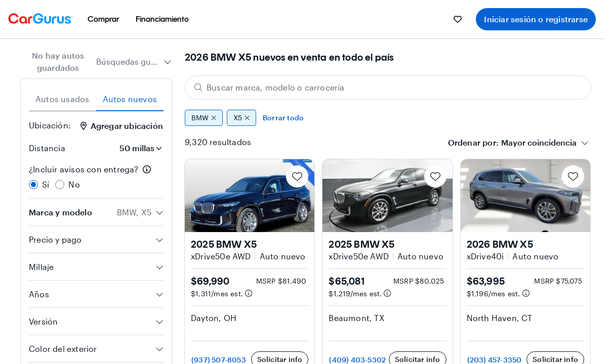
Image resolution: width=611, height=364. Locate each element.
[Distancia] (138, 148)
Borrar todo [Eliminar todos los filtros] (283, 118)
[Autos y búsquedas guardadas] (458, 19)
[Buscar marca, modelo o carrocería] (388, 87)
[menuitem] (104, 19)
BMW (204, 118)
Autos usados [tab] (62, 99)
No (74, 184)
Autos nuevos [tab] (130, 99)
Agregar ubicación (122, 126)
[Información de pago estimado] (249, 293)
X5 (241, 118)
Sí (46, 184)
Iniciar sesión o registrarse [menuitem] (536, 19)
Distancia (47, 148)
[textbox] (539, 143)
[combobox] (134, 62)
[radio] (33, 185)
